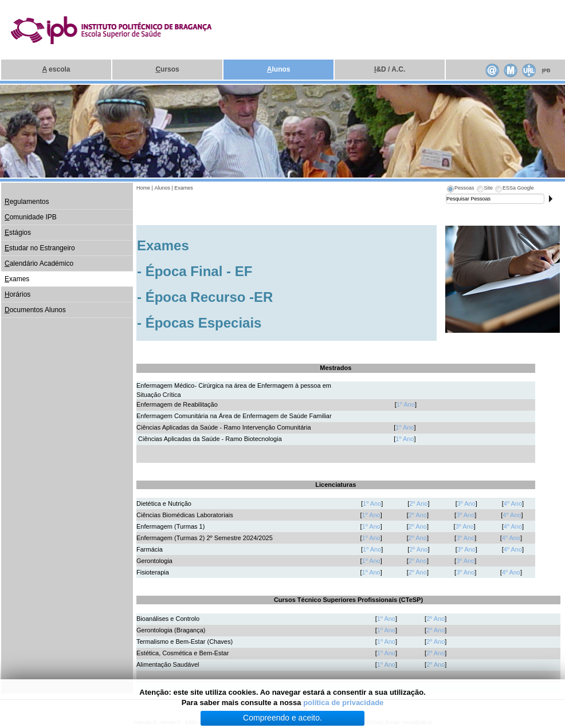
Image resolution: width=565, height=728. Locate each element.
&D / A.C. (390, 69)
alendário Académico (39, 263)
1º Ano (406, 404)
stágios (18, 233)
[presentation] (460, 190)
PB (546, 70)
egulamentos (27, 202)
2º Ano (418, 503)
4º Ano (513, 503)
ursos (167, 69)
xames (17, 279)
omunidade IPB (31, 217)
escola (56, 69)
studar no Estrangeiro (40, 248)
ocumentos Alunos (35, 310)
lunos (279, 69)
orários (17, 294)
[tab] (460, 190)
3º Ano (466, 503)
